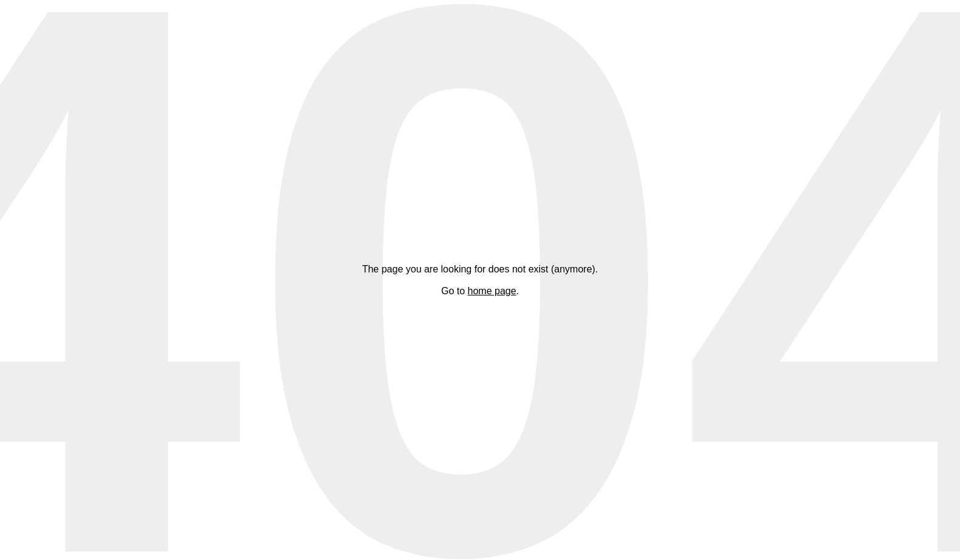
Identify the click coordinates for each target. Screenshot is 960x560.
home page (492, 291)
